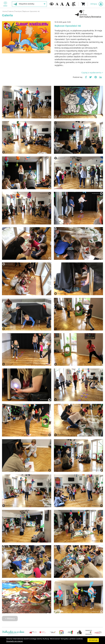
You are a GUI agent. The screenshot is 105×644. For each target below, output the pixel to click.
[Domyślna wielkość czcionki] (57, 4)
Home (5, 11)
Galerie (11, 11)
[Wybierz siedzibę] (29, 4)
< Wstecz (10, 618)
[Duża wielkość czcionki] (68, 4)
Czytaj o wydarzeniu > (92, 73)
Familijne (18, 11)
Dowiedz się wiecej (15, 641)
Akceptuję (93, 640)
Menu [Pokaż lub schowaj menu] (5, 4)
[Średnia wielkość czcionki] (62, 4)
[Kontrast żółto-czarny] (52, 4)
